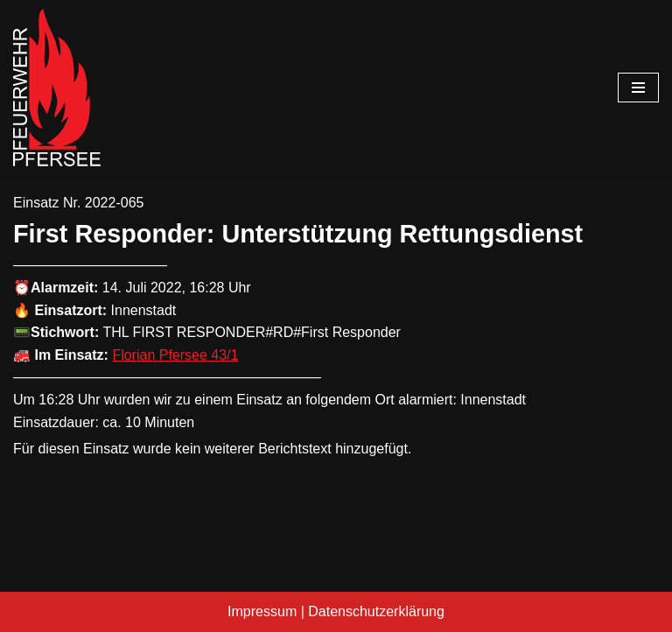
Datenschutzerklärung (376, 611)
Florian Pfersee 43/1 (175, 355)
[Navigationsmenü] (638, 88)
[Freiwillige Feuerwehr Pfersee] (57, 88)
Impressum (262, 611)
